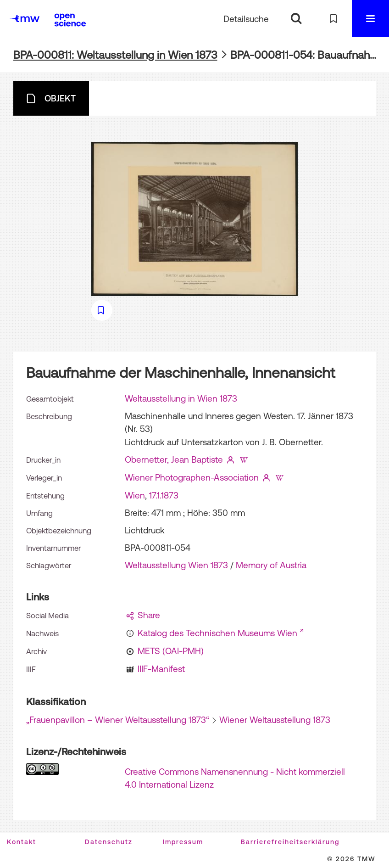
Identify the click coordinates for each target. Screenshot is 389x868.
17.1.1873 (164, 495)
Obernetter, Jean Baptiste (174, 459)
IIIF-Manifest (161, 669)
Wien (135, 495)
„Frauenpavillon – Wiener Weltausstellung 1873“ (118, 720)
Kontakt (22, 842)
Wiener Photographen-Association (192, 477)
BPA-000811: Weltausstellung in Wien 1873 (115, 55)
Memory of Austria (271, 565)
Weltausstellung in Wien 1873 (181, 398)
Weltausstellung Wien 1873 (176, 565)
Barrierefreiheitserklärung (290, 842)
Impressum (183, 842)
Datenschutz (109, 842)
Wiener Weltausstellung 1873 (275, 720)
